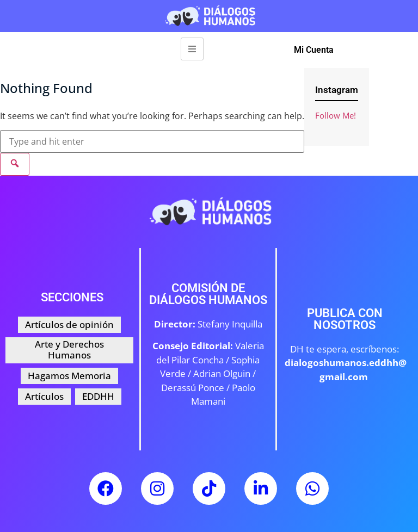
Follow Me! (336, 115)
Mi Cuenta (314, 50)
